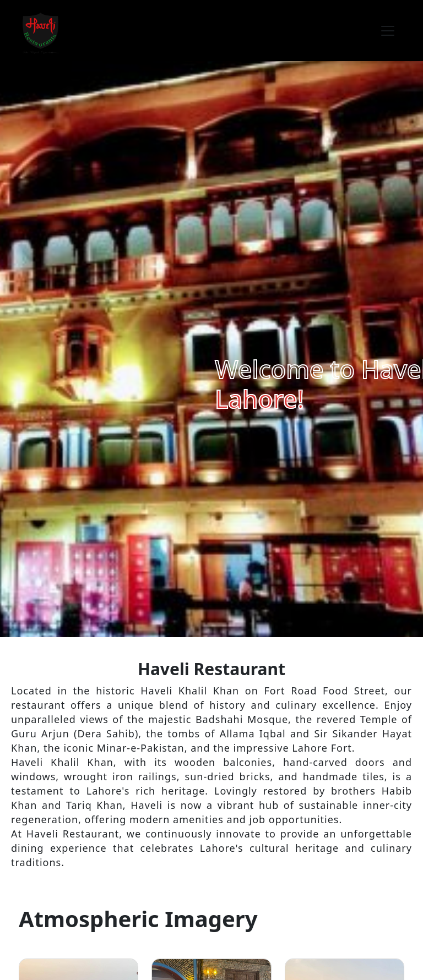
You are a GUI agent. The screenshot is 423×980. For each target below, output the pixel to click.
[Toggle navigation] (388, 31)
